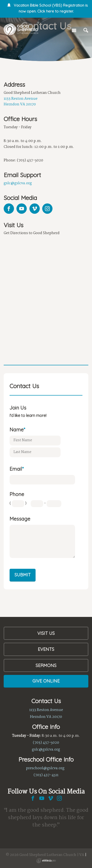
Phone (17, 494)
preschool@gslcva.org (45, 768)
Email (17, 469)
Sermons (46, 665)
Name (17, 430)
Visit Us (46, 633)
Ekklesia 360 (46, 861)
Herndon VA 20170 (20, 104)
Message (20, 519)
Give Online (46, 681)
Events (46, 649)
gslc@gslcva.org (18, 183)
